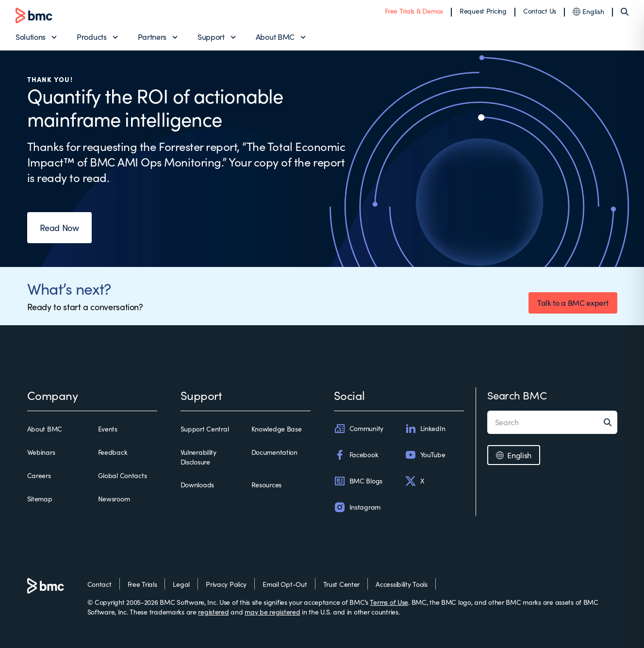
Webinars (41, 452)
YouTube (425, 455)
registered (213, 612)
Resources (266, 485)
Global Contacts (123, 475)
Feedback (113, 452)
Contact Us (540, 11)
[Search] (625, 12)
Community (359, 429)
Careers (39, 475)
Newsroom (114, 499)
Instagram (357, 507)
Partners (152, 37)
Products (91, 37)
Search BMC (517, 395)
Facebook (356, 455)
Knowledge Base (277, 429)
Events (108, 429)
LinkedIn (425, 429)
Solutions (31, 37)
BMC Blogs (358, 481)
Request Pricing (483, 11)
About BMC (275, 37)
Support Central (205, 429)
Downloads (197, 485)
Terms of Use (389, 602)
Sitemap (40, 499)
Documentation (274, 452)
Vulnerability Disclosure (198, 457)
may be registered (272, 612)
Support (211, 37)
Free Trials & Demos (414, 11)
